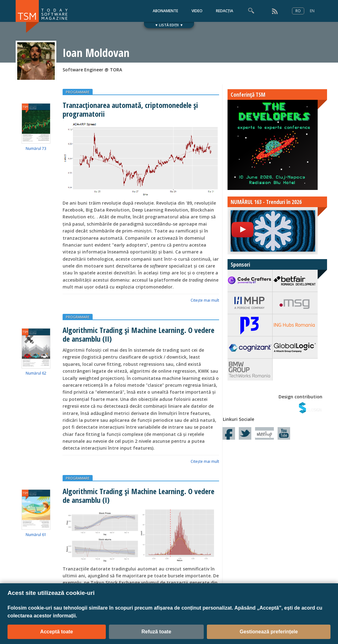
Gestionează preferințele (269, 632)
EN (312, 11)
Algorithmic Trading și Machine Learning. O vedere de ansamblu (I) (138, 495)
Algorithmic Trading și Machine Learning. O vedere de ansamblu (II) (138, 334)
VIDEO (197, 11)
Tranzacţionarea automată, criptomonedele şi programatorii (130, 109)
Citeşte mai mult (205, 300)
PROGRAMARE (78, 92)
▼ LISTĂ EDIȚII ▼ (169, 25)
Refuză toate (156, 632)
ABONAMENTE (165, 11)
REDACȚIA (225, 11)
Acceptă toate (56, 632)
